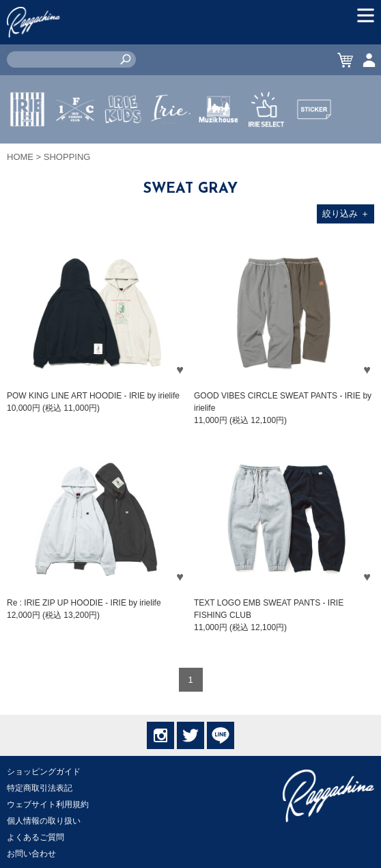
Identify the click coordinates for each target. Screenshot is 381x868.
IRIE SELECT (266, 150)
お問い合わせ (31, 854)
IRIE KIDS (123, 150)
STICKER (314, 141)
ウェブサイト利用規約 (48, 804)
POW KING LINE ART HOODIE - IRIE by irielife (93, 396)
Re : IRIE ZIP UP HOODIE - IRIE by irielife (84, 603)
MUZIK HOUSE (219, 150)
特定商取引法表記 (40, 788)
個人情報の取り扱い (44, 821)
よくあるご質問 (36, 837)
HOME (20, 157)
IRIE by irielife (27, 150)
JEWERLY (171, 141)
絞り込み (346, 214)
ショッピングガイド (44, 772)
